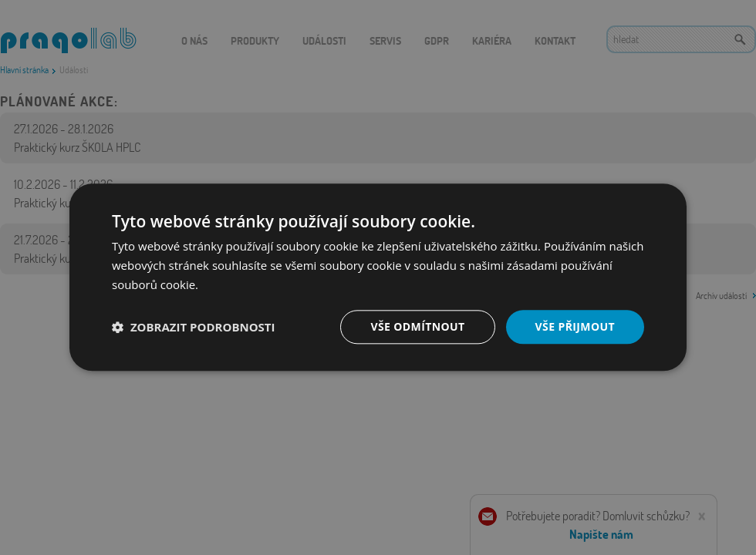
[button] (194, 327)
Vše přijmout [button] (575, 326)
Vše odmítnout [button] (417, 326)
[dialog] (378, 277)
